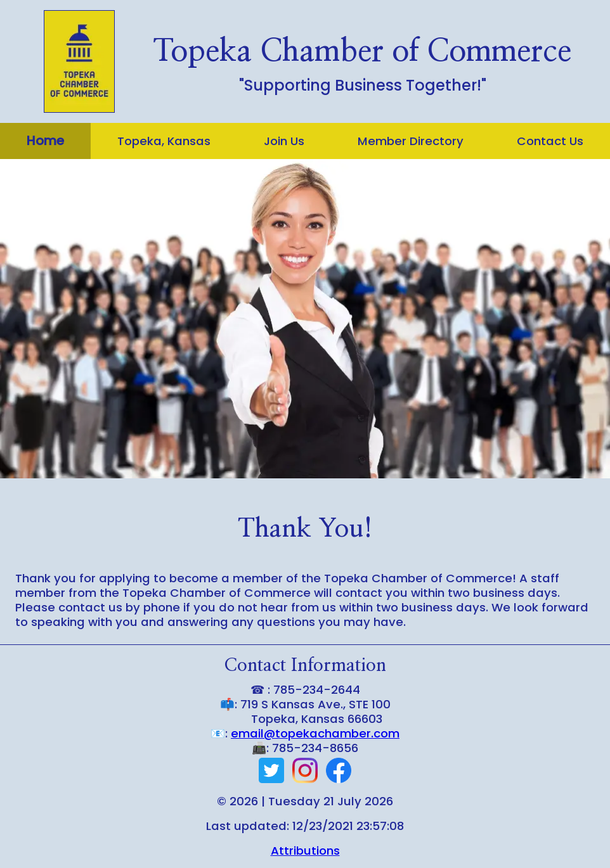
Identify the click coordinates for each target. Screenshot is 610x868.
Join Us (284, 141)
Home (45, 141)
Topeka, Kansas (164, 141)
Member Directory (411, 141)
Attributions (305, 851)
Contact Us (550, 141)
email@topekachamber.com (315, 733)
